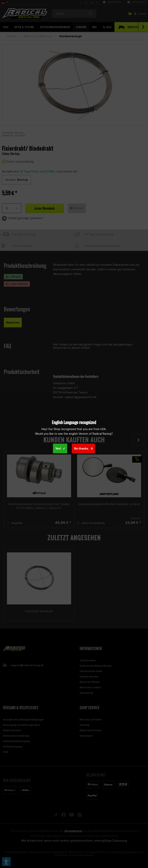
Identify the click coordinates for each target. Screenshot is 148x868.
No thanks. (83, 448)
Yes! (60, 448)
